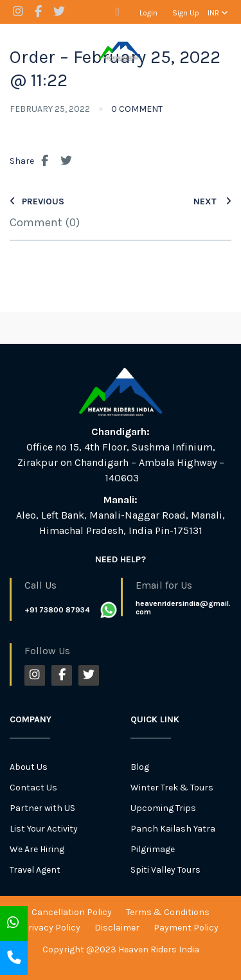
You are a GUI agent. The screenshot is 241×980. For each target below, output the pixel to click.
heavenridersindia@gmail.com (183, 608)
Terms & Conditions (168, 912)
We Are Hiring (37, 849)
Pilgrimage (153, 849)
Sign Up (186, 13)
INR (218, 13)
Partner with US (42, 808)
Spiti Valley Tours (165, 870)
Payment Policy (186, 928)
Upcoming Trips (163, 808)
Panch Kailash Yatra (173, 829)
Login (148, 13)
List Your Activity (44, 829)
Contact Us (33, 788)
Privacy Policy (51, 928)
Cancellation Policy (72, 912)
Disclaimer (117, 928)
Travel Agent (35, 870)
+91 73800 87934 (57, 610)
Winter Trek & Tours (172, 788)
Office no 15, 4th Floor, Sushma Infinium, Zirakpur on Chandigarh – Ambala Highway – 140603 (121, 462)
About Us (29, 767)
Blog (140, 767)
